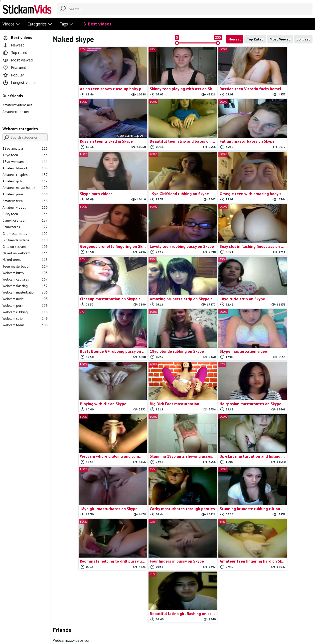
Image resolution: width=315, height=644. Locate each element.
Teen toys (285, 533)
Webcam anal (285, 541)
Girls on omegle (217, 490)
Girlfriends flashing (149, 584)
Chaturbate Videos (149, 504)
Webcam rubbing (25, 312)
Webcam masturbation (25, 292)
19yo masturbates (80, 497)
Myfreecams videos (217, 504)
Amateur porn (25, 194)
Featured (14, 67)
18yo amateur (25, 148)
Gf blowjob (149, 555)
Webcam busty (25, 273)
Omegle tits (217, 548)
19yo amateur (80, 490)
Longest (303, 39)
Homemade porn (217, 497)
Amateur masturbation (25, 188)
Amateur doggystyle (80, 519)
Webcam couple (285, 569)
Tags (67, 24)
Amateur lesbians (80, 541)
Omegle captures (217, 512)
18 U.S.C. (192, 616)
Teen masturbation (25, 266)
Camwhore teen (25, 220)
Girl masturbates (25, 234)
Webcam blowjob (285, 562)
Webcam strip (25, 319)
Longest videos (19, 82)
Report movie (147, 616)
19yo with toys (80, 504)
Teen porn (285, 526)
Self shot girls (217, 569)
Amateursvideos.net (17, 105)
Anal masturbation (80, 562)
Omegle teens (217, 541)
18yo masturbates (80, 483)
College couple (149, 512)
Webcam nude (25, 299)
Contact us (124, 616)
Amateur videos (25, 207)
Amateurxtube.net (16, 112)
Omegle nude (217, 526)
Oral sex (217, 562)
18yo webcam (25, 162)
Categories (40, 24)
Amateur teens (80, 555)
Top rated (15, 52)
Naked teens (25, 260)
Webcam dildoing (285, 577)
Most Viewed (280, 39)
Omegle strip (217, 533)
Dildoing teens (149, 548)
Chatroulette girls (149, 497)
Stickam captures (285, 490)
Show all (303, 473)
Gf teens (149, 562)
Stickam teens (285, 512)
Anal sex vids (80, 569)
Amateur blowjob (25, 168)
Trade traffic (171, 616)
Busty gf (149, 490)
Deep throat (149, 541)
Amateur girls (25, 181)
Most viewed (18, 60)
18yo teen (25, 155)
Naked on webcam (25, 253)
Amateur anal (80, 512)
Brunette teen (149, 483)
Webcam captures (25, 279)
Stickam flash (285, 497)
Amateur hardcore (80, 533)
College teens (149, 519)
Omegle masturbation (217, 519)
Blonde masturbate (80, 577)
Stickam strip (285, 504)
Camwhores (25, 227)
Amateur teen (25, 201)
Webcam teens (25, 325)
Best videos (97, 24)
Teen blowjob (285, 519)
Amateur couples (25, 175)
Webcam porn (25, 306)
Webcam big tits (285, 548)
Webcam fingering (285, 584)
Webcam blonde (285, 555)
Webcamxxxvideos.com (72, 462)
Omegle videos (217, 555)
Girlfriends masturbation (217, 483)
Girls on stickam (25, 247)
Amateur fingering (80, 526)
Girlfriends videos (25, 240)
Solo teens (285, 483)
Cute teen (149, 533)
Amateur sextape (80, 548)
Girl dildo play (149, 569)
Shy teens (217, 577)
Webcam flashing (25, 286)
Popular (13, 75)
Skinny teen (217, 584)
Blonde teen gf (80, 584)
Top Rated (255, 39)
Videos (11, 24)
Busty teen (25, 214)
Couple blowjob (149, 526)
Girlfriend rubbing (149, 577)
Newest (235, 39)
